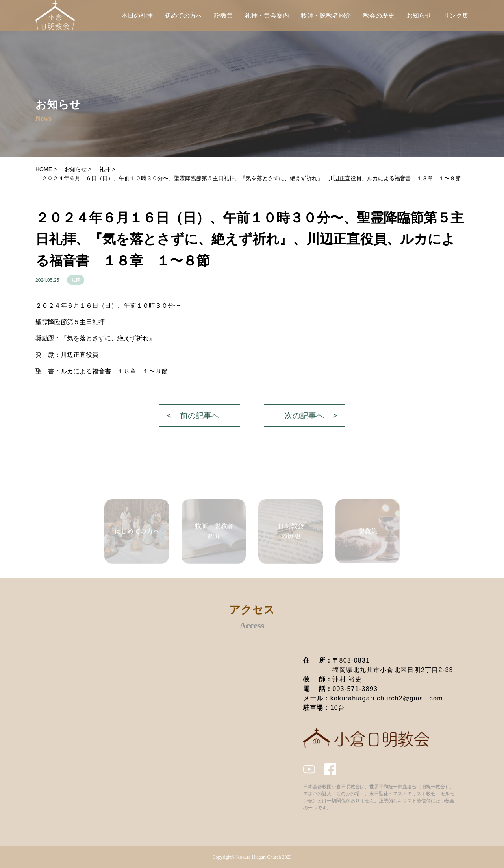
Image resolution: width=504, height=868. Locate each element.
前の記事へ (200, 416)
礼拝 (76, 280)
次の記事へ (304, 416)
